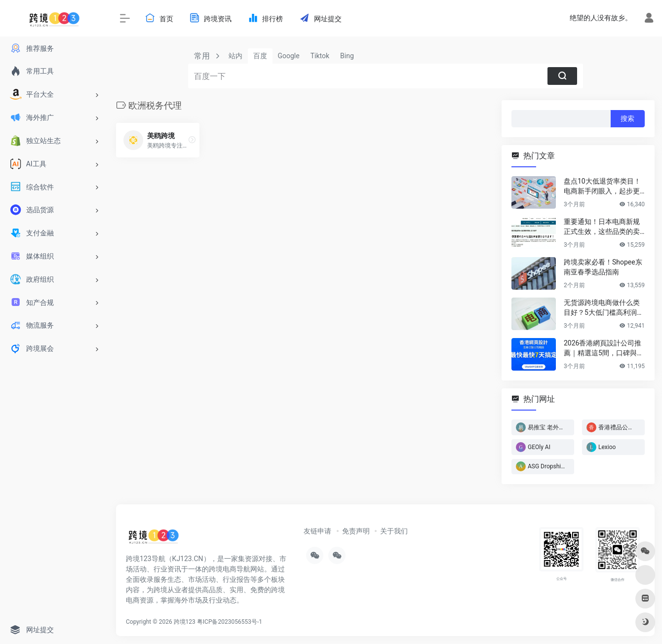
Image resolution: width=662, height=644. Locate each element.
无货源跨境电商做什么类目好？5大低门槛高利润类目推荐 (604, 308)
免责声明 (356, 531)
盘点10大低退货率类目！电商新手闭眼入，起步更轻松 (602, 187)
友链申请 (317, 531)
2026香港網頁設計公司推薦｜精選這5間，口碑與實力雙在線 (604, 348)
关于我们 (394, 531)
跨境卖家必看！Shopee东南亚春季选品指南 (603, 267)
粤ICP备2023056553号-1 (230, 622)
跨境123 (185, 622)
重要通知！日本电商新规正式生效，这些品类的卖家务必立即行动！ (602, 227)
